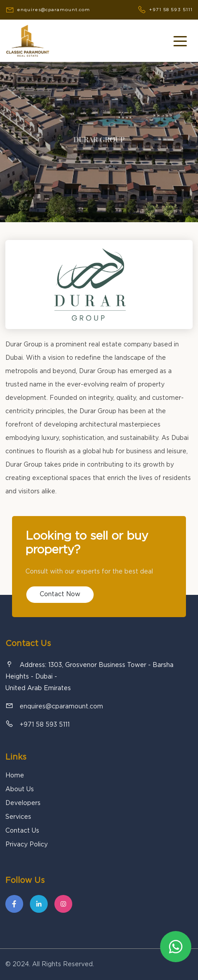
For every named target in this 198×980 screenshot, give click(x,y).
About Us (20, 789)
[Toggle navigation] (180, 41)
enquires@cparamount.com (61, 707)
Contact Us (22, 831)
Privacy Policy (27, 845)
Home (15, 776)
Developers (23, 803)
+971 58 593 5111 (45, 725)
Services (18, 817)
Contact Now (60, 594)
